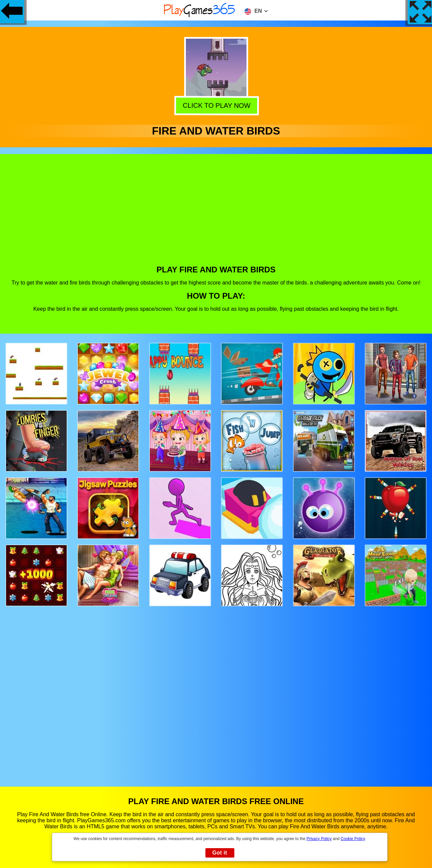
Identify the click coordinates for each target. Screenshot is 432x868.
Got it (220, 853)
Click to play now (216, 104)
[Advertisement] (216, 215)
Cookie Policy (353, 839)
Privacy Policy (319, 839)
